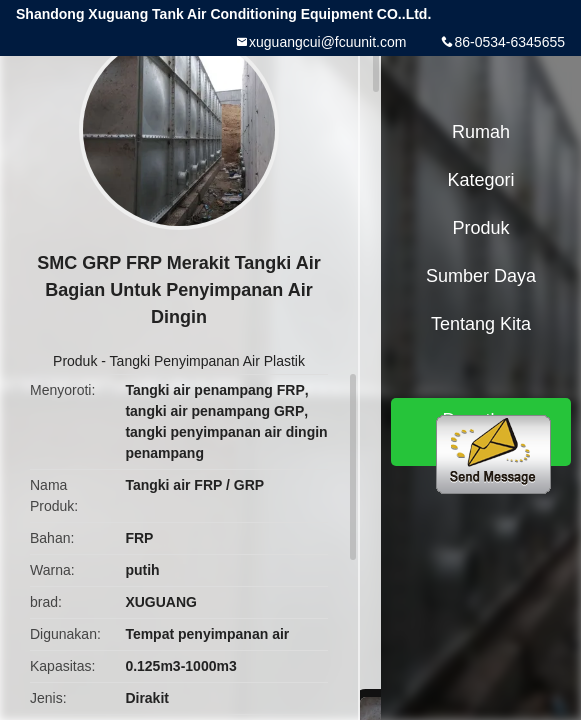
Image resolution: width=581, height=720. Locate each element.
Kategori (480, 180)
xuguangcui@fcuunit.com (327, 42)
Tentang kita (481, 324)
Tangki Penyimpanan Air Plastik (207, 361)
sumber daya (481, 276)
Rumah (481, 132)
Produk (75, 361)
